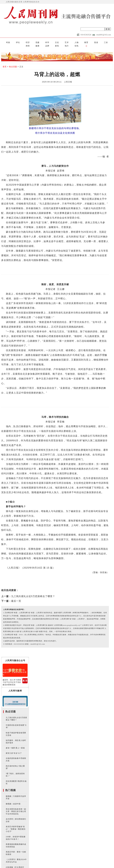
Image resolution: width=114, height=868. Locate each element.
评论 (11, 42)
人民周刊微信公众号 (15, 656)
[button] (110, 42)
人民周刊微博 (15, 687)
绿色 (103, 42)
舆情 (72, 42)
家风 (91, 42)
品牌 (85, 42)
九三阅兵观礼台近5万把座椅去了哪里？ (33, 592)
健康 (79, 42)
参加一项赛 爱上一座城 (15, 744)
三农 (66, 42)
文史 (35, 42)
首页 (5, 62)
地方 (97, 42)
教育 (54, 42)
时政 (4, 42)
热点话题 (13, 62)
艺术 (42, 42)
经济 (17, 42)
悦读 (60, 42)
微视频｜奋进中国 (13, 800)
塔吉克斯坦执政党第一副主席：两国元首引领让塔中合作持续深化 (16, 807)
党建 (23, 42)
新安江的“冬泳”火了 (14, 749)
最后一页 (16, 597)
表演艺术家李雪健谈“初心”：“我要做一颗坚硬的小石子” (16, 825)
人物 (48, 42)
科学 (29, 42)
